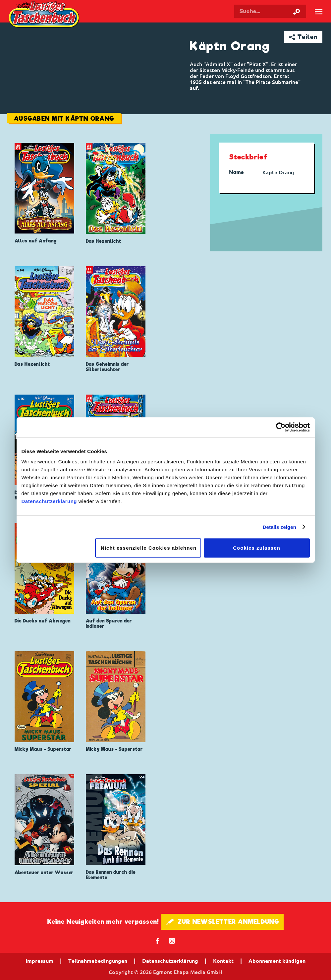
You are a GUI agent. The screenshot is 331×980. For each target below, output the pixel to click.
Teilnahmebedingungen (98, 961)
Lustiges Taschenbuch (45, 15)
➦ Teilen (303, 37)
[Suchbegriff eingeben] (270, 11)
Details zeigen (279, 527)
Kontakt (223, 961)
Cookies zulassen (257, 548)
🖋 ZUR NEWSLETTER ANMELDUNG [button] (222, 922)
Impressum (39, 961)
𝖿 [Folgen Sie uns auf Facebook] (158, 940)
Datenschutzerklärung (49, 501)
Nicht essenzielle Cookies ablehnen (149, 548)
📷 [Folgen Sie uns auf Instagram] (172, 940)
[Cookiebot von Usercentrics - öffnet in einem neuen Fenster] (281, 427)
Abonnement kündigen (277, 961)
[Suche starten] (297, 11)
